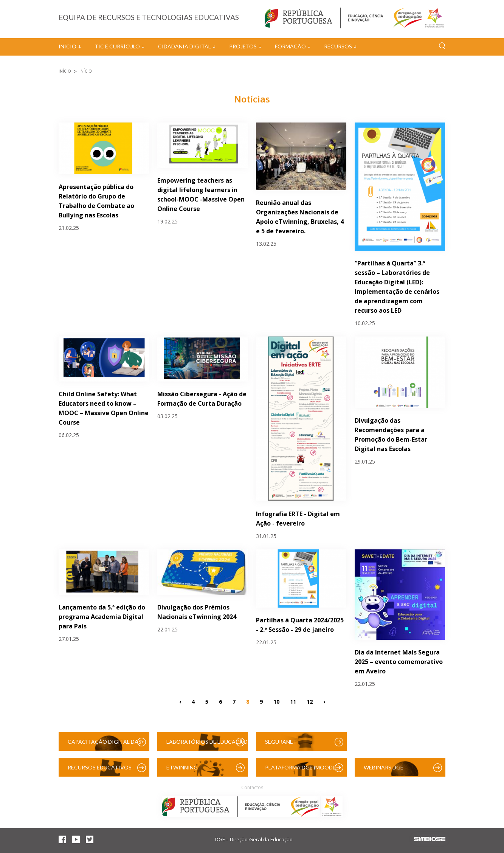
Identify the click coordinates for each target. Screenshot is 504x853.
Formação (290, 46)
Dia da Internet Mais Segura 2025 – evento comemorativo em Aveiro (399, 662)
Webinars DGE (384, 767)
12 (310, 701)
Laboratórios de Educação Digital (207, 745)
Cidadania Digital (185, 46)
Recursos (338, 46)
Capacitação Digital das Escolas (105, 745)
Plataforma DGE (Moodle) (302, 767)
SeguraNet (281, 742)
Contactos (252, 787)
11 (293, 701)
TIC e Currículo (117, 46)
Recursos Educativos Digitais (100, 770)
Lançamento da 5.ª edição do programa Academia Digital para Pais (102, 617)
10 (276, 701)
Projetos (243, 46)
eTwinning (182, 767)
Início (67, 46)
